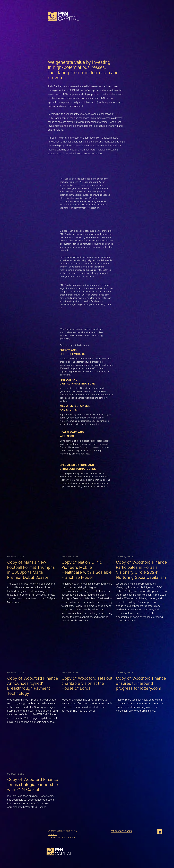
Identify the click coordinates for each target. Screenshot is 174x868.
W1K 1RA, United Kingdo (60, 837)
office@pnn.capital (122, 831)
